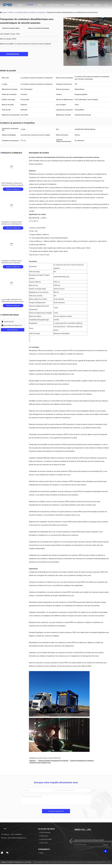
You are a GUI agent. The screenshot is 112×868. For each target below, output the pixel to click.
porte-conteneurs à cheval (42, 174)
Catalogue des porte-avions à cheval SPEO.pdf (45, 758)
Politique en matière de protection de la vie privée (16, 862)
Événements (85, 5)
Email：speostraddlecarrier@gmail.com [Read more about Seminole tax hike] (14, 838)
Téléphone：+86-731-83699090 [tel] (12, 834)
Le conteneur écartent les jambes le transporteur (30, 12)
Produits (30, 5)
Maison (20, 5)
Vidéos (40, 5)
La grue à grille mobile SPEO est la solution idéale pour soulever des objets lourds (13, 302)
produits (10, 12)
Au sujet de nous (53, 5)
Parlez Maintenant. (14, 54)
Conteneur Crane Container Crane (40, 763)
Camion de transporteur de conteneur (82, 761)
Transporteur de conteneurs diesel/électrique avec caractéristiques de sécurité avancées (12, 224)
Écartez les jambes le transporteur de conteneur (53, 761)
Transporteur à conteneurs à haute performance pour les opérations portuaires (11, 263)
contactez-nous (70, 5)
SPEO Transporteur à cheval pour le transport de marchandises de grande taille (12, 185)
